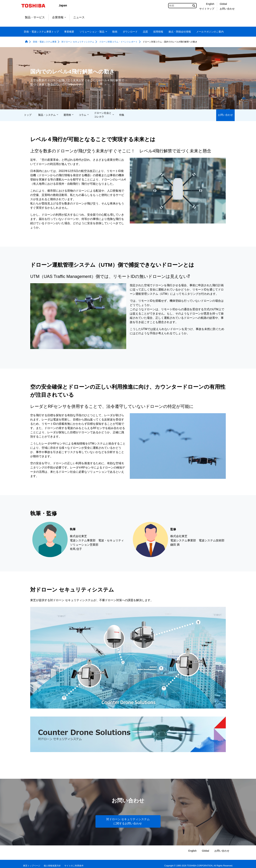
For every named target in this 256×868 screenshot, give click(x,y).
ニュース (79, 17)
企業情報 (59, 17)
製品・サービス (35, 17)
